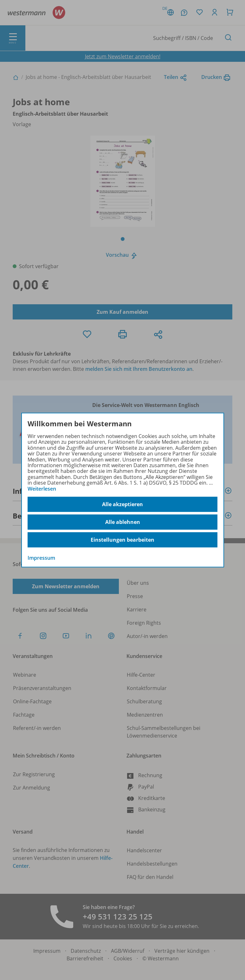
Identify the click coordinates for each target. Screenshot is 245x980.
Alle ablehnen (123, 522)
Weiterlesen (42, 489)
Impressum (41, 558)
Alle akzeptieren (122, 504)
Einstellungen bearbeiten (122, 540)
